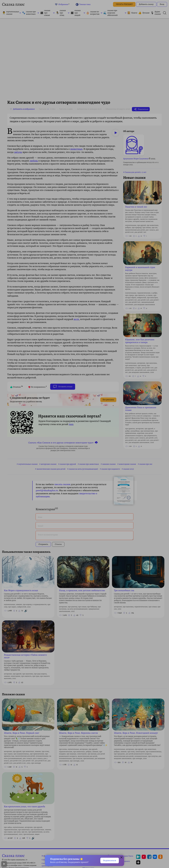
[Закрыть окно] (121, 857)
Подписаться (108, 860)
